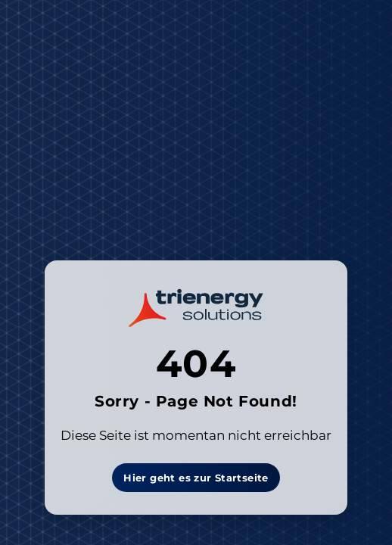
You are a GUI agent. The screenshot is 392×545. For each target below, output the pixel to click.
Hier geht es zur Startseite (196, 478)
